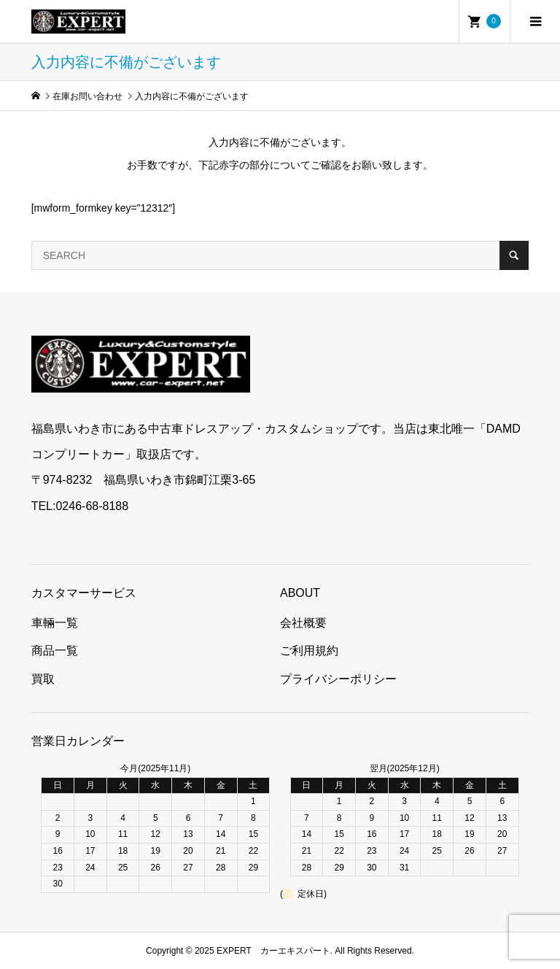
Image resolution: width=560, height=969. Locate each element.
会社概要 (303, 623)
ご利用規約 (309, 650)
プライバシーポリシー (338, 679)
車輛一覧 (55, 623)
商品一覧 (55, 650)
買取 (43, 679)
